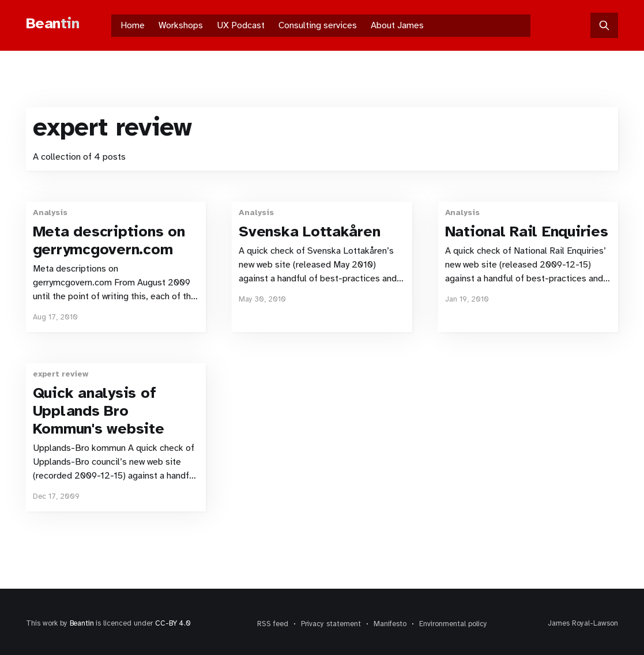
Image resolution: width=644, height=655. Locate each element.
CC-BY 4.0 (173, 623)
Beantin (82, 623)
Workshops (181, 25)
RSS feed (273, 624)
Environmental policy (453, 624)
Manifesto (390, 624)
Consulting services (318, 25)
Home (133, 25)
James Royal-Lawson (583, 623)
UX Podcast (241, 25)
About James (397, 25)
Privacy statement (331, 624)
